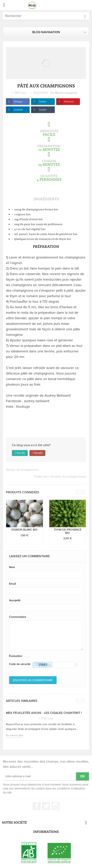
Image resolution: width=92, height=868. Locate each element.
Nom (12, 567)
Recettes (56, 477)
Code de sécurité (20, 664)
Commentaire (18, 617)
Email (12, 584)
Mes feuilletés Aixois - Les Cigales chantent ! (44, 713)
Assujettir (15, 600)
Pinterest (69, 102)
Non (37, 453)
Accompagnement (28, 470)
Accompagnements (74, 477)
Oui (20, 453)
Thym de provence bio (68, 531)
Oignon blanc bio (24, 530)
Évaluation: (16, 656)
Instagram (56, 806)
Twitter (43, 102)
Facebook (37, 806)
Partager (18, 102)
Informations (46, 832)
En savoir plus (15, 735)
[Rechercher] (46, 16)
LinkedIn (18, 110)
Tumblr (43, 110)
